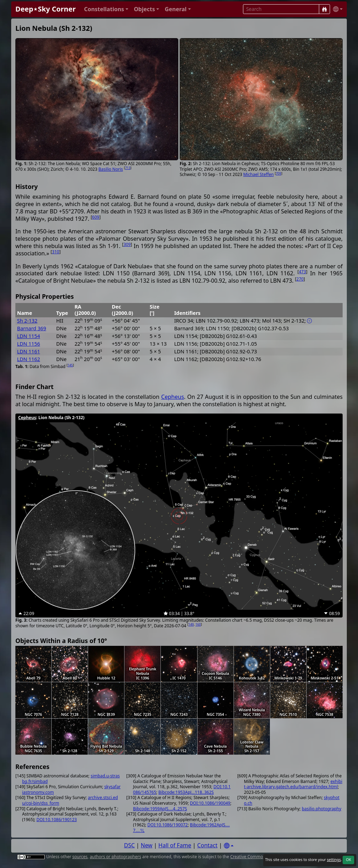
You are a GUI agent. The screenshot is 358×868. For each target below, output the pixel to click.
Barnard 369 (32, 328)
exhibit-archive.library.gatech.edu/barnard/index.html (293, 784)
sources (80, 857)
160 (198, 624)
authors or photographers (116, 857)
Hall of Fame (175, 845)
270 (300, 279)
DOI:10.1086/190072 (168, 825)
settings (334, 860)
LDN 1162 (29, 359)
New (147, 845)
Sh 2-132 (27, 321)
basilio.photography (321, 809)
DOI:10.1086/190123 (56, 820)
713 (128, 168)
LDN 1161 (29, 351)
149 (191, 624)
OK (348, 860)
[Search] (324, 9)
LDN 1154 (29, 336)
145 (70, 365)
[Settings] (229, 846)
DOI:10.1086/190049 (210, 803)
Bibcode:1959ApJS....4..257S (160, 809)
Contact (207, 845)
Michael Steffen (259, 174)
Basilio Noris (110, 169)
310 (56, 252)
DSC (130, 845)
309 (127, 244)
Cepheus (173, 397)
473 (303, 272)
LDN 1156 (29, 344)
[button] (106, 9)
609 (96, 217)
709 (278, 173)
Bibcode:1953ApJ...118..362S (186, 792)
